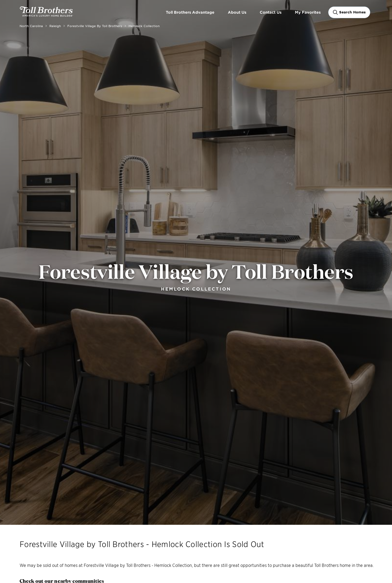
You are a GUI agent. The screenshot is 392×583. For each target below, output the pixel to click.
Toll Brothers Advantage (190, 12)
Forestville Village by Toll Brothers (95, 26)
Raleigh (55, 26)
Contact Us (271, 12)
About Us (237, 12)
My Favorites (308, 12)
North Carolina (31, 26)
